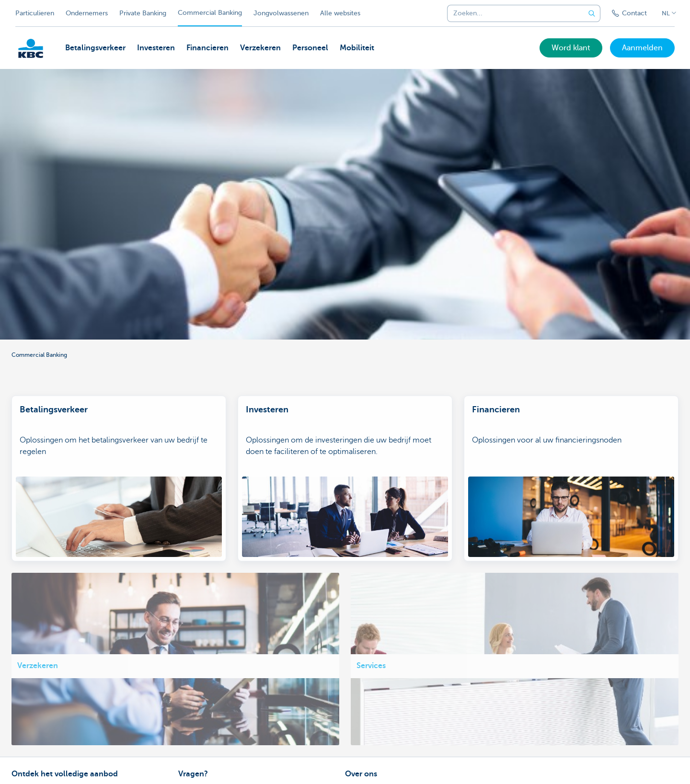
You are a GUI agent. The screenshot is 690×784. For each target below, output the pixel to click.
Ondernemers (87, 13)
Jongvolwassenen (281, 13)
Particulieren (35, 13)
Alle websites (340, 13)
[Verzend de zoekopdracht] (592, 13)
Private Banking (143, 13)
